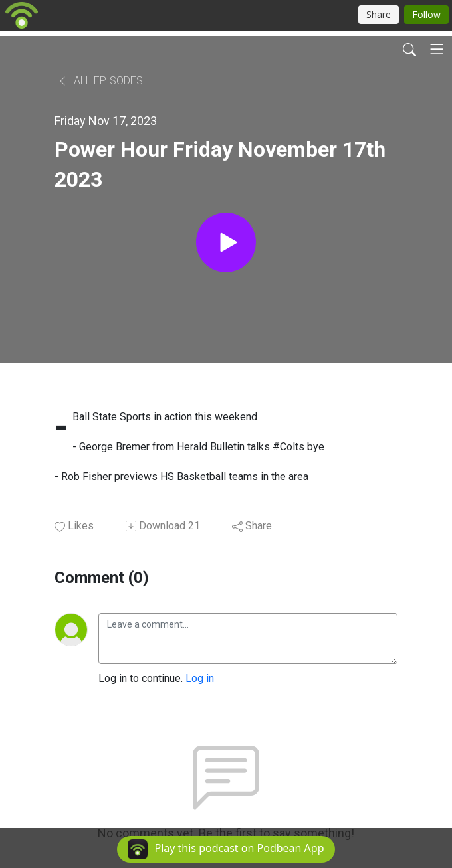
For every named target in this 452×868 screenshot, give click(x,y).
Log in (200, 678)
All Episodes (100, 81)
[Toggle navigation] (437, 49)
